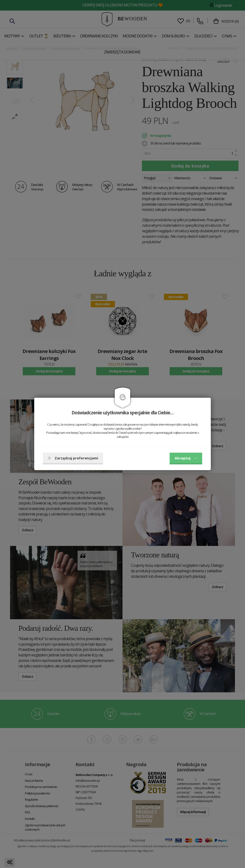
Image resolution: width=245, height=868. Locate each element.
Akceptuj (186, 458)
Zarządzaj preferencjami (73, 458)
